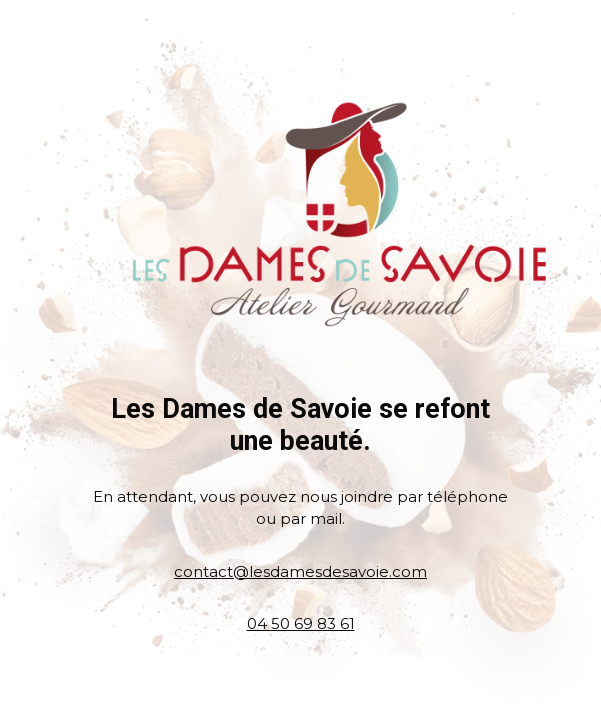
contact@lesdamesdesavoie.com (300, 571)
